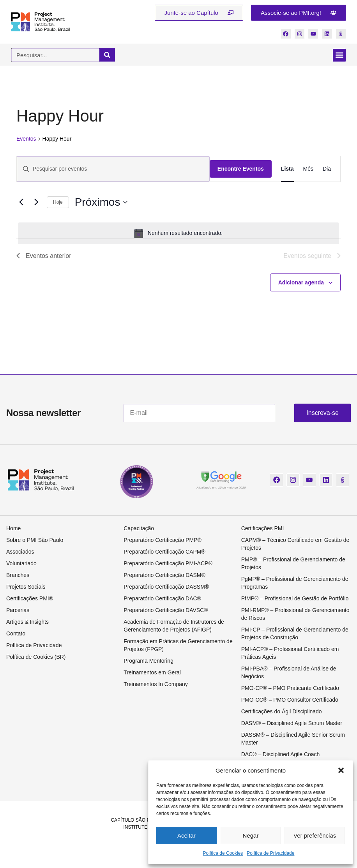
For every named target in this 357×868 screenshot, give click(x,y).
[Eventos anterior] (21, 203)
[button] (341, 770)
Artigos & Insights (27, 622)
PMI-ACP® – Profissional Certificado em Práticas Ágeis (290, 653)
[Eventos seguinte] (36, 203)
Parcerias (18, 610)
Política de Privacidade (270, 853)
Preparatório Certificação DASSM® (166, 587)
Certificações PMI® (30, 599)
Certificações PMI (263, 529)
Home (13, 529)
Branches (18, 575)
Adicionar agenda (301, 282)
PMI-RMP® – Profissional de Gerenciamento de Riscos (295, 614)
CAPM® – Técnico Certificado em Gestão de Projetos (295, 544)
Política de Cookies (223, 853)
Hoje (58, 202)
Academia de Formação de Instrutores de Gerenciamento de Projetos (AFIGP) (174, 626)
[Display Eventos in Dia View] (327, 169)
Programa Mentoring (148, 661)
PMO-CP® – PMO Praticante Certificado (290, 688)
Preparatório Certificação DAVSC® (166, 610)
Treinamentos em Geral (152, 673)
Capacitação (139, 529)
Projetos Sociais (26, 587)
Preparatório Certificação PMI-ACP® (168, 564)
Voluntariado (21, 564)
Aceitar (186, 835)
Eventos (26, 139)
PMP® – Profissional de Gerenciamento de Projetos (293, 564)
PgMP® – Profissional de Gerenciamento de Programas (295, 583)
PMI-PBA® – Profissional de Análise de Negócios (289, 673)
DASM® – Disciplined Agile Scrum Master (292, 723)
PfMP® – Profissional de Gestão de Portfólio (295, 599)
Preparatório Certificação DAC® (162, 599)
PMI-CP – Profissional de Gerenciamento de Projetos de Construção (295, 634)
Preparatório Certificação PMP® (162, 540)
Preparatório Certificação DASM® (164, 575)
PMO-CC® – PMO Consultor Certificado (290, 700)
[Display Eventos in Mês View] (308, 169)
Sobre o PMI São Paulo (35, 540)
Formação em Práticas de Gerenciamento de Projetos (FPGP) (178, 646)
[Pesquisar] (107, 55)
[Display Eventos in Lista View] (287, 169)
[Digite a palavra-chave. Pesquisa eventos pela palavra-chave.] (113, 169)
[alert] (178, 233)
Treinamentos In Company (156, 685)
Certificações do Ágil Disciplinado (282, 712)
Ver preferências (315, 835)
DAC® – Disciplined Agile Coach (281, 755)
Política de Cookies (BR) (36, 657)
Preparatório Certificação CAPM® (164, 552)
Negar (251, 835)
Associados (20, 552)
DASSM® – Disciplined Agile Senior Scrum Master (293, 739)
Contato (16, 634)
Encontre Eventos (241, 169)
